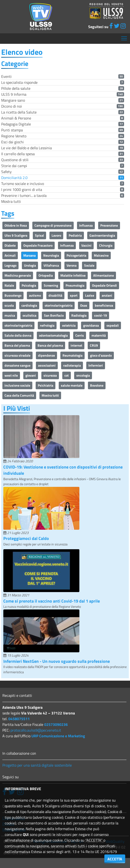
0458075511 (19, 719)
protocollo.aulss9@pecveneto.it (36, 730)
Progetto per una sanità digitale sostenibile (37, 765)
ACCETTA (115, 859)
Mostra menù (124, 37)
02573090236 (56, 724)
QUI (26, 834)
